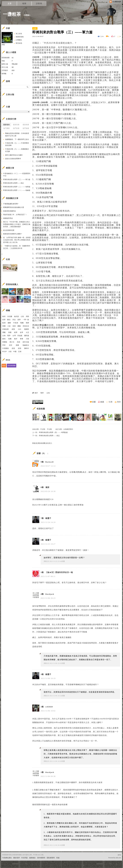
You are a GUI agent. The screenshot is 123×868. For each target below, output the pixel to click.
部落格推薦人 (12, 284)
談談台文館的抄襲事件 (13, 159)
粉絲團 (5, 866)
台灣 (14, 336)
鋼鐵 (19, 326)
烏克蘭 (10, 316)
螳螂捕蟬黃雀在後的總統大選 (14, 207)
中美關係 (6, 348)
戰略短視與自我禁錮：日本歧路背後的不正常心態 (17, 135)
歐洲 (4, 323)
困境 (4, 339)
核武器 (16, 316)
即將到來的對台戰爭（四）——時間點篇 (53, 432)
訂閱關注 (19, 40)
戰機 (22, 323)
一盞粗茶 (12, 14)
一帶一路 (26, 320)
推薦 (102, 402)
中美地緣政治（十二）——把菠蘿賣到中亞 (17, 175)
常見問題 (24, 858)
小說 (9, 326)
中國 (15, 352)
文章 (10, 3)
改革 (22, 332)
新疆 (17, 345)
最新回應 (16, 125)
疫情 (20, 348)
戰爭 (42, 393)
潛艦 (4, 332)
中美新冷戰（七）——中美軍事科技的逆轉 (17, 144)
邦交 (14, 320)
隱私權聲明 (51, 858)
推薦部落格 (20, 37)
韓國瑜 (5, 342)
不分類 (43, 429)
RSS (4, 366)
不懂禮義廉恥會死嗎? (11, 204)
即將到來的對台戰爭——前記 (49, 436)
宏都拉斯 (6, 329)
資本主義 (26, 342)
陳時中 (27, 348)
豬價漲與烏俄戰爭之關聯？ (13, 234)
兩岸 (36, 393)
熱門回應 (16, 128)
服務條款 (32, 858)
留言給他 (19, 43)
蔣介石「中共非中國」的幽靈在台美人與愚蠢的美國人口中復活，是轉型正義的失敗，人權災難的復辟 (17, 224)
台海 (48, 393)
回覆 (94, 402)
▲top (119, 855)
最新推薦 (26, 125)
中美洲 (16, 323)
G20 (20, 329)
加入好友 (19, 34)
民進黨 (20, 336)
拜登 (4, 345)
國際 (9, 323)
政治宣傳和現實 (9, 230)
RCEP (5, 352)
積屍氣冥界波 (8, 218)
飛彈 (27, 323)
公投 (22, 316)
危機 (10, 339)
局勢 (27, 316)
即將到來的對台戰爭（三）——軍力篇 (17, 179)
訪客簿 (39, 3)
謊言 (11, 345)
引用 (111, 402)
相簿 (24, 3)
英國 (4, 326)
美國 (10, 332)
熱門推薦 (26, 128)
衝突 (4, 316)
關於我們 (17, 858)
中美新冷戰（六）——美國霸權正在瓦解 (17, 150)
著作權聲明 (41, 858)
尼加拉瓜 (26, 326)
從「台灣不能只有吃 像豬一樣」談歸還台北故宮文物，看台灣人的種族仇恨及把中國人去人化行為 (17, 240)
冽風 (45, 561)
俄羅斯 (26, 329)
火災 (27, 332)
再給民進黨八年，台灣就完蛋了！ (15, 215)
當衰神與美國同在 (10, 211)
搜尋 (28, 87)
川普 (27, 339)
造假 (14, 326)
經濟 (16, 332)
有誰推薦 (41, 409)
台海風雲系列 (68, 429)
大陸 (10, 352)
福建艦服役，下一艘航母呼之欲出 (17, 139)
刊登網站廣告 (7, 858)
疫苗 (13, 348)
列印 (119, 402)
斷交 (9, 320)
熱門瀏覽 (6, 128)
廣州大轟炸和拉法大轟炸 (14, 155)
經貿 (13, 329)
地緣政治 (26, 345)
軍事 (22, 339)
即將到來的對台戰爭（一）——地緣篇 (17, 190)
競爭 (19, 320)
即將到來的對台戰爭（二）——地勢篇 (17, 187)
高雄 (18, 342)
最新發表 (6, 125)
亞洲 (20, 352)
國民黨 (27, 336)
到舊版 (27, 15)
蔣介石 (12, 342)
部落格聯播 (12, 366)
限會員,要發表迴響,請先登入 (42, 443)
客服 (58, 858)
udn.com (118, 858)
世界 (4, 320)
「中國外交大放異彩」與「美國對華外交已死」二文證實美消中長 (17, 247)
